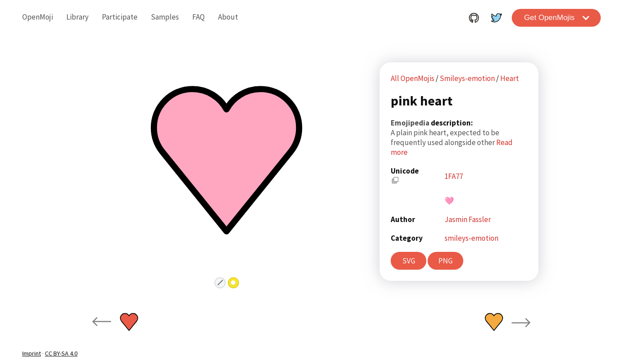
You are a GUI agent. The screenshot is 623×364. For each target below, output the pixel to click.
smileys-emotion (471, 238)
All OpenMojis (413, 78)
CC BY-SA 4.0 (61, 353)
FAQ (198, 17)
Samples (165, 17)
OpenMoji (38, 17)
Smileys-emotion (468, 78)
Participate (120, 17)
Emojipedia (411, 123)
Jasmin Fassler (468, 219)
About (228, 17)
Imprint (32, 353)
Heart (510, 78)
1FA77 (454, 176)
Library (77, 17)
